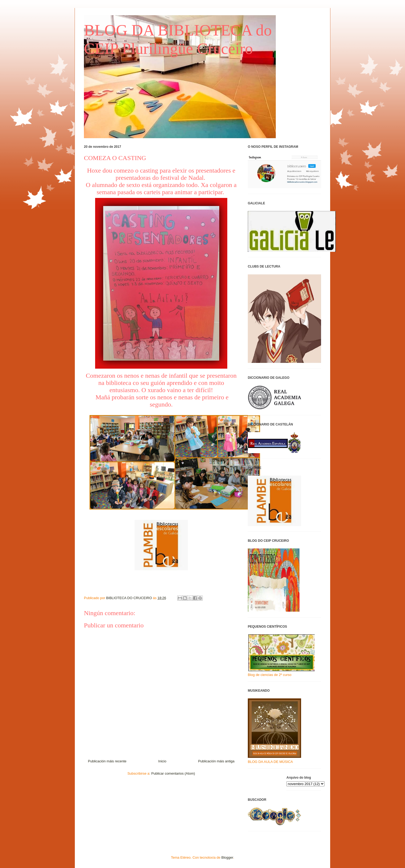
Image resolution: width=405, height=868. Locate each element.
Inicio (162, 761)
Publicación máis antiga (216, 761)
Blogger (227, 857)
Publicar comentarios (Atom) (173, 773)
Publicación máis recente (107, 761)
